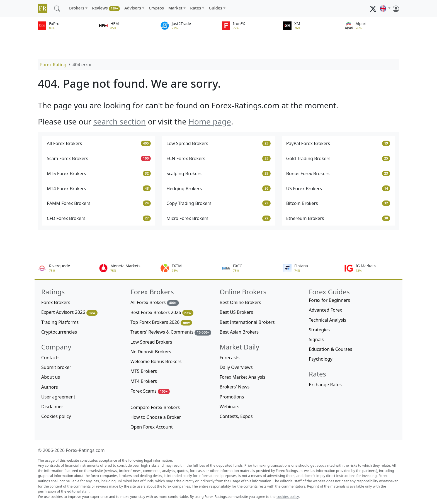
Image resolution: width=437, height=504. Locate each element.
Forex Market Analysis (242, 377)
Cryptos (156, 8)
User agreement (58, 397)
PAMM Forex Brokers (99, 203)
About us (51, 377)
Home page (210, 121)
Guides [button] (215, 8)
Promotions (232, 397)
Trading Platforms (60, 322)
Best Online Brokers (240, 302)
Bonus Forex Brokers (338, 173)
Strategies (319, 330)
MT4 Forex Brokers (99, 189)
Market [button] (175, 8)
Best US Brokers (236, 312)
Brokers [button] (77, 8)
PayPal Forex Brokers (338, 143)
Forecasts (230, 358)
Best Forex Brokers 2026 (162, 313)
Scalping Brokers (218, 173)
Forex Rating (53, 65)
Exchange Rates (325, 385)
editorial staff (78, 491)
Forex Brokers (56, 302)
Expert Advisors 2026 (69, 312)
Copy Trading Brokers (218, 203)
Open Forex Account (152, 427)
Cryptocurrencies (59, 332)
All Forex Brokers (99, 143)
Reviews (106, 8)
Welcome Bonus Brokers (156, 361)
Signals (316, 339)
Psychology (321, 359)
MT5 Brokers (144, 371)
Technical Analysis (327, 320)
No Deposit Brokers (151, 352)
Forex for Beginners (329, 300)
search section (120, 121)
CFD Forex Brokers (99, 218)
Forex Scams (150, 391)
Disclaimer (52, 407)
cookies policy (288, 497)
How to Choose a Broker (156, 417)
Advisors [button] (133, 8)
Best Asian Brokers (239, 332)
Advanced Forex (325, 310)
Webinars (230, 407)
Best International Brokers (247, 322)
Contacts (50, 358)
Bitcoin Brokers (338, 203)
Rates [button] (196, 8)
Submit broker (56, 367)
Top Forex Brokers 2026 (161, 322)
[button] (385, 8)
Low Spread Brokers (218, 143)
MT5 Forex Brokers (99, 173)
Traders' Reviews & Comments (171, 332)
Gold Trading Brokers (338, 158)
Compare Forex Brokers (155, 407)
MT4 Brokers (144, 381)
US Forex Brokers (338, 189)
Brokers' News (235, 387)
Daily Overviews (236, 367)
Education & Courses (330, 349)
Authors (50, 387)
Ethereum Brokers (338, 218)
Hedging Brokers (218, 189)
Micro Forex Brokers (218, 218)
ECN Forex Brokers (218, 158)
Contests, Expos (236, 416)
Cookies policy (56, 416)
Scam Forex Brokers (99, 158)
